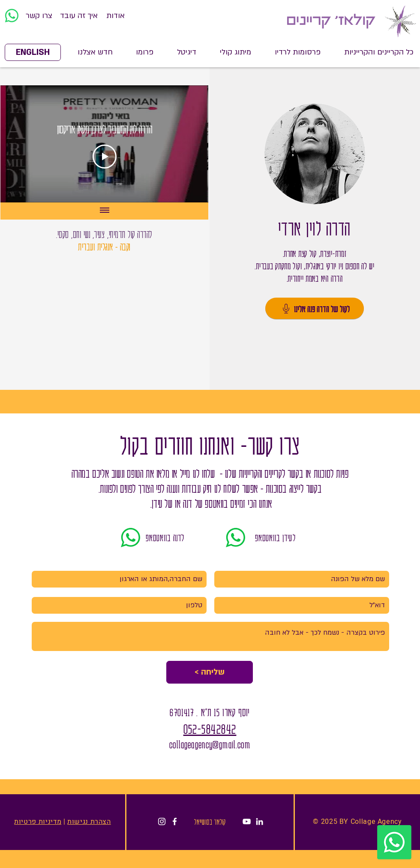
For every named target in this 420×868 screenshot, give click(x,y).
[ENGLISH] (33, 52)
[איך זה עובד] (79, 16)
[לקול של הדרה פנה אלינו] (315, 308)
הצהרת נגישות (89, 822)
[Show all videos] (105, 211)
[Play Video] (105, 157)
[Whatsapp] (12, 16)
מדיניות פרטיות (38, 822)
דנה (187, 503)
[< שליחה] (210, 672)
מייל (184, 473)
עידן (157, 503)
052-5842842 (210, 728)
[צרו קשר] (39, 16)
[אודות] (115, 16)
